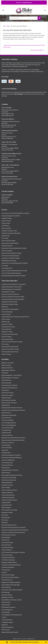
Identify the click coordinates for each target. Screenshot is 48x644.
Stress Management (7, 610)
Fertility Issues (6, 468)
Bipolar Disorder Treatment (9, 403)
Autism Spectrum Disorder (9, 400)
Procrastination (6, 570)
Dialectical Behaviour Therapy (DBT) (11, 289)
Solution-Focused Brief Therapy (10, 349)
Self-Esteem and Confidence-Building (12, 590)
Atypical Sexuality (6, 398)
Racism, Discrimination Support (10, 577)
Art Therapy (5, 266)
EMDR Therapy (6, 322)
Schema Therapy (6, 314)
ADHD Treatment (6, 365)
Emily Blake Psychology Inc (21, 639)
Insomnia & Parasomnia (8, 495)
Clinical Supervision (7, 268)
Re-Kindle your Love (7, 580)
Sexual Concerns (6, 602)
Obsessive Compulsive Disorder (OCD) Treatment (15, 530)
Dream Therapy (6, 319)
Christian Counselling (7, 420)
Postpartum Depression (8, 557)
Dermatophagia (6, 445)
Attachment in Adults (7, 395)
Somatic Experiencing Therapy (10, 352)
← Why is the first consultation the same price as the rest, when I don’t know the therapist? (24, 46)
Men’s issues (5, 515)
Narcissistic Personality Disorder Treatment (14, 527)
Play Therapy (5, 344)
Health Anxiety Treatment (9, 480)
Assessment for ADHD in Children (11, 258)
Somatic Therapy (6, 354)
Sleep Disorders (6, 605)
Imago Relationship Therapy (9, 302)
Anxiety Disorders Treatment (9, 385)
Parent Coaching (6, 228)
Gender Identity (6, 473)
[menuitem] (45, 10)
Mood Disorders (6, 517)
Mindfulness (5, 307)
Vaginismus (5, 625)
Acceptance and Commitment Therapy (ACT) (14, 284)
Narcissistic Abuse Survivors (9, 525)
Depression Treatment (8, 443)
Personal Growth (6, 545)
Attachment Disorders (8, 393)
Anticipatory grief (6, 383)
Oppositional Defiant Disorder (10, 632)
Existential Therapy (7, 324)
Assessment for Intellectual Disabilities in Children (15, 213)
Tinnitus (4, 617)
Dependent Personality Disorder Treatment (13, 438)
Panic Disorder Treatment (9, 535)
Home (4, 26)
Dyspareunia (5, 450)
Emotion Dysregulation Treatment (11, 455)
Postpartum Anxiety (7, 555)
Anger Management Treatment (10, 378)
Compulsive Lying (6, 430)
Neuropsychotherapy (7, 339)
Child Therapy (5, 226)
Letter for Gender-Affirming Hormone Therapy (14, 271)
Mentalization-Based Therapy (10, 304)
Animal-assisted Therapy (8, 241)
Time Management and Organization (12, 615)
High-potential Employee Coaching (11, 253)
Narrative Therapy (7, 337)
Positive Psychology (7, 312)
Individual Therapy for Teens (9, 231)
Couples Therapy (6, 221)
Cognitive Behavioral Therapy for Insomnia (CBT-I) (15, 317)
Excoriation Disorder (7, 465)
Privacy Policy (24, 642)
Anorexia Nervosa (6, 380)
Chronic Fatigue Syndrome (9, 423)
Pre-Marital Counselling (8, 560)
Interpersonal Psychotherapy (10, 334)
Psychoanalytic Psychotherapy (10, 347)
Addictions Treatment (8, 363)
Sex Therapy (5, 238)
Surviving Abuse (6, 612)
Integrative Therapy (7, 332)
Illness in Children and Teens (9, 490)
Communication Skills (8, 428)
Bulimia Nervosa (6, 413)
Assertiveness (5, 390)
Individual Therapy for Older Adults (11, 233)
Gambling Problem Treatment (10, 470)
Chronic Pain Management (9, 425)
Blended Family (6, 405)
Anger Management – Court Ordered (11, 375)
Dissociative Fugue (7, 448)
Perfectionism (6, 540)
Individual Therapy (7, 218)
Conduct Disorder (6, 433)
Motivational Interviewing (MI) (10, 309)
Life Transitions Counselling (9, 510)
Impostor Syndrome (7, 492)
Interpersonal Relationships (9, 500)
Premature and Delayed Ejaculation (11, 565)
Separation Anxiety (7, 595)
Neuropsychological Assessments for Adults (14, 276)
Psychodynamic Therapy (8, 292)
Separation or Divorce (7, 597)
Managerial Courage (7, 512)
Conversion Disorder (7, 435)
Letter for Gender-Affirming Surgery (11, 273)
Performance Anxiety (7, 542)
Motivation (5, 522)
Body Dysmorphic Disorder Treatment (12, 408)
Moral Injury (5, 520)
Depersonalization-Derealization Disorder (13, 440)
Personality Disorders (7, 547)
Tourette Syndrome (7, 620)
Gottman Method (6, 329)
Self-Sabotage (6, 592)
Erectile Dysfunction (7, 463)
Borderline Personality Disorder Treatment (13, 410)
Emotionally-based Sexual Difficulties (12, 458)
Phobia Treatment (7, 550)
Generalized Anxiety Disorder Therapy (12, 475)
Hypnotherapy (6, 236)
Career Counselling (7, 251)
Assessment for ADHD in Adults (10, 243)
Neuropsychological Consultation (11, 216)
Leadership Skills (6, 502)
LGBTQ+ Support (6, 507)
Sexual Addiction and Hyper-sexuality (12, 600)
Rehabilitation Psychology (9, 261)
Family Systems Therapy (8, 327)
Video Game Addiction (7, 627)
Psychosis (4, 572)
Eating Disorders (6, 453)
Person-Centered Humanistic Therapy (12, 342)
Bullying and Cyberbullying (9, 415)
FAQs (8, 26)
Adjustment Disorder (7, 368)
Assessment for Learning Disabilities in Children (15, 263)
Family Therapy (6, 223)
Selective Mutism (6, 587)
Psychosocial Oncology (8, 575)
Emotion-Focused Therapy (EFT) (10, 294)
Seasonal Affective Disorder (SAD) (11, 585)
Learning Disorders (7, 505)
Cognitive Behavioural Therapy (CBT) (12, 287)
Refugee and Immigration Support (11, 582)
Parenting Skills (6, 537)
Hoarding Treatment (7, 485)
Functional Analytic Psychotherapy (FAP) (13, 299)
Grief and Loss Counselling (9, 478)
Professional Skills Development (11, 256)
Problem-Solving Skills (8, 567)
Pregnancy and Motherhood (9, 562)
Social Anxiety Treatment (9, 607)
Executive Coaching (7, 246)
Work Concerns (6, 630)
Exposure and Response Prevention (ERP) (13, 297)
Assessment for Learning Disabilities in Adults (14, 248)
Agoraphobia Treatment (8, 370)
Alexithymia (5, 373)
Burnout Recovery (6, 418)
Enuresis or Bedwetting (8, 460)
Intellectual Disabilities (8, 497)
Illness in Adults (6, 487)
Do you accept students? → (38, 50)
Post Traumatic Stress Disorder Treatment (13, 552)
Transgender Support (7, 622)
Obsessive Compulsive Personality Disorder (13, 532)
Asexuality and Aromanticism (9, 388)
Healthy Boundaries (7, 483)
